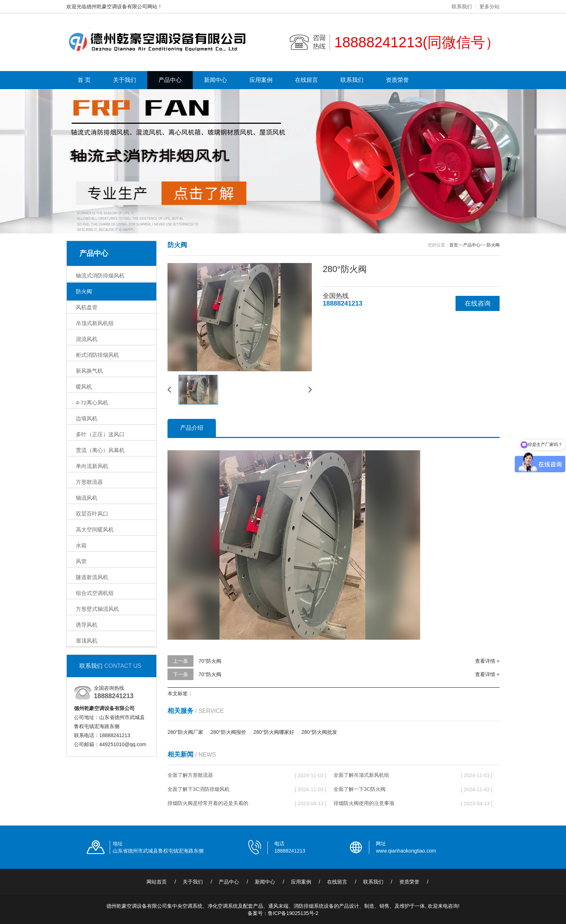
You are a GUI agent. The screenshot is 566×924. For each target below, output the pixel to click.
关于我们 (125, 80)
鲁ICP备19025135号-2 (293, 913)
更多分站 (489, 6)
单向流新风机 (92, 466)
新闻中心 (215, 80)
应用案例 (261, 80)
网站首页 (157, 882)
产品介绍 (192, 428)
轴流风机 (87, 498)
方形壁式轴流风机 (97, 609)
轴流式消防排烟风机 (100, 275)
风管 (81, 561)
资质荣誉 (397, 80)
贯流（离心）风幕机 (100, 450)
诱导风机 (87, 625)
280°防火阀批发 (319, 732)
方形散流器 (89, 482)
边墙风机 (87, 418)
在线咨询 (478, 303)
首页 (454, 245)
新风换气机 (89, 371)
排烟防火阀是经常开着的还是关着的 (208, 803)
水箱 (81, 545)
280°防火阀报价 (228, 732)
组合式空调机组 (95, 593)
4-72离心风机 (92, 402)
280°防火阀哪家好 (274, 732)
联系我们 (462, 6)
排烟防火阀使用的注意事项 (364, 803)
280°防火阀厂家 (185, 732)
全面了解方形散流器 (190, 775)
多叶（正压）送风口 (100, 434)
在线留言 (306, 80)
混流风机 (87, 339)
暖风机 (84, 387)
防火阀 (84, 291)
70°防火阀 (210, 661)
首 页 (84, 80)
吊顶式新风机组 (95, 323)
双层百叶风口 (92, 514)
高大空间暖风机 (95, 529)
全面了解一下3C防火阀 (360, 789)
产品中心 (170, 80)
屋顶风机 (87, 641)
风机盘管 (87, 307)
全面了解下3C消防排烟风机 (199, 789)
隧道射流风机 (92, 577)
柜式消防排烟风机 (97, 355)
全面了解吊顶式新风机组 (361, 775)
